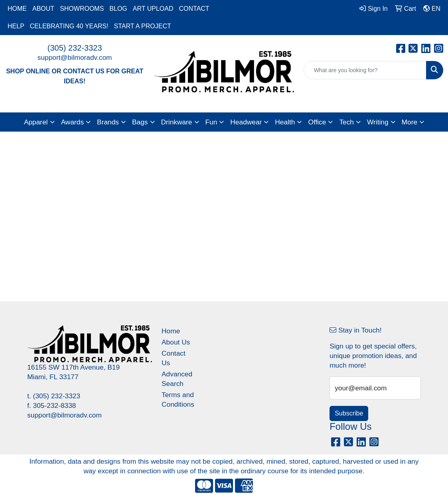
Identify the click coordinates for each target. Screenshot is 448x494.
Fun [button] (211, 122)
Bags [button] (140, 122)
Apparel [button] (36, 122)
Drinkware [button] (177, 122)
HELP (16, 26)
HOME (17, 9)
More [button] (410, 122)
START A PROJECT (143, 26)
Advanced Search (177, 379)
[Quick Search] (365, 70)
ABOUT (43, 9)
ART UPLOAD (153, 9)
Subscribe (349, 413)
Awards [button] (72, 122)
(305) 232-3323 (75, 48)
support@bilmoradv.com (75, 57)
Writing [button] (378, 122)
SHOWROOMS (82, 9)
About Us (176, 342)
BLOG (118, 9)
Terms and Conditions (178, 400)
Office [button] (317, 122)
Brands (108, 122)
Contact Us (174, 358)
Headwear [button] (246, 122)
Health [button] (285, 122)
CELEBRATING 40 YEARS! (69, 26)
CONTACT (194, 9)
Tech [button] (346, 122)
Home (171, 331)
